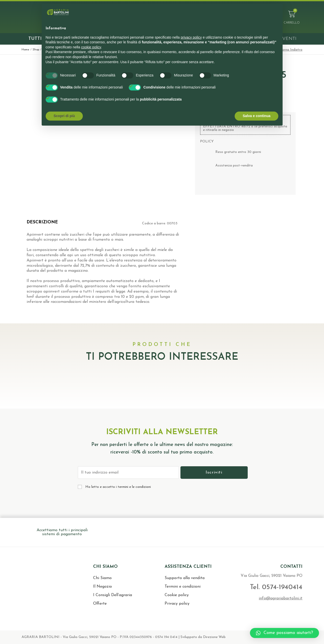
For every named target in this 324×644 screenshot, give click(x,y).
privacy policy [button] (191, 37)
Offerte (100, 604)
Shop (36, 50)
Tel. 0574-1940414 (271, 587)
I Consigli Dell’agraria (113, 595)
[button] (284, 633)
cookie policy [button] (91, 47)
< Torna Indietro (290, 50)
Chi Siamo (102, 578)
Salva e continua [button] (256, 116)
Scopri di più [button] (64, 116)
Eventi (288, 39)
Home (25, 50)
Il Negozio (103, 587)
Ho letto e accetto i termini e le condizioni (118, 487)
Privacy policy (177, 604)
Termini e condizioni (183, 587)
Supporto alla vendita (185, 578)
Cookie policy (177, 595)
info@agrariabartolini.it (281, 598)
